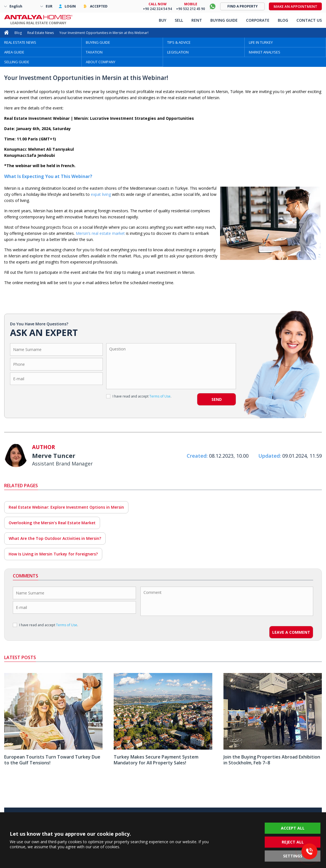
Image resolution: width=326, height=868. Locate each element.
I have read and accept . (139, 396)
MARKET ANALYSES (265, 52)
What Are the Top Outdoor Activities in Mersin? (55, 538)
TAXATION (94, 52)
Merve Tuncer (54, 455)
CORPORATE (258, 20)
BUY (163, 20)
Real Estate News (41, 33)
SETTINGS (293, 856)
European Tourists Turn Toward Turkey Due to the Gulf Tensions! (52, 760)
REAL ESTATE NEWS (20, 42)
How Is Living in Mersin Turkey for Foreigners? (53, 554)
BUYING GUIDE (98, 42)
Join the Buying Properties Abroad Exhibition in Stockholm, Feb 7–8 (272, 760)
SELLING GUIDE (17, 62)
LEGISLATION (178, 52)
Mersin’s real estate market (100, 233)
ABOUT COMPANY (101, 62)
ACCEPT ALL (293, 828)
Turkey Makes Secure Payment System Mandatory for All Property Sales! (156, 760)
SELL (179, 20)
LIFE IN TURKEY (261, 42)
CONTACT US (309, 20)
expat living (101, 194)
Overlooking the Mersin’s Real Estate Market (52, 523)
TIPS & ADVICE (179, 42)
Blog (18, 33)
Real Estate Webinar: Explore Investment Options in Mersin (66, 507)
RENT (197, 20)
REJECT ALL (293, 842)
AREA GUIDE (14, 52)
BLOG (283, 20)
